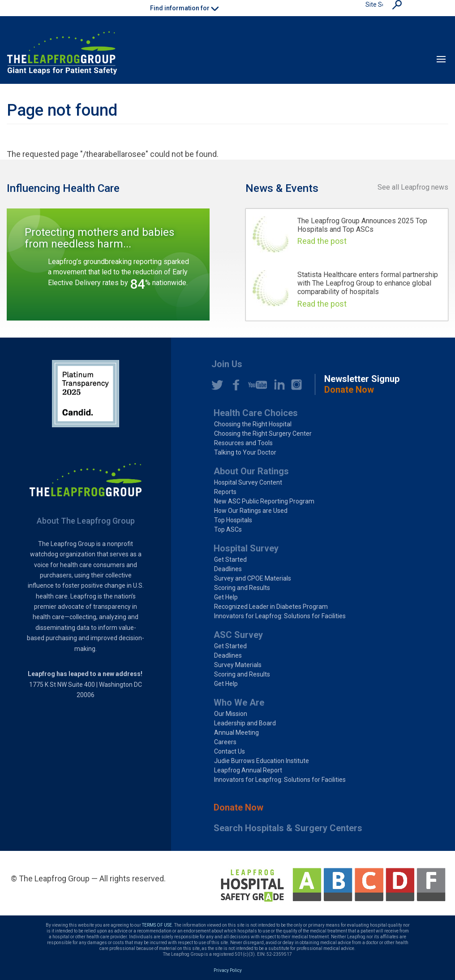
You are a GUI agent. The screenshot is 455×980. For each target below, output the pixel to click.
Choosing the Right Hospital (253, 424)
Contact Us (230, 751)
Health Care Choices (256, 413)
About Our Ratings (251, 471)
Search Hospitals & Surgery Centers (288, 828)
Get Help (226, 597)
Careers (225, 742)
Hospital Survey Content (248, 482)
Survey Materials (238, 665)
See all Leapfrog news (413, 187)
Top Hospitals (233, 520)
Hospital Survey (246, 548)
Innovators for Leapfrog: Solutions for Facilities (280, 616)
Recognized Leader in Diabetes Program (271, 607)
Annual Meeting (236, 733)
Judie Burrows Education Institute (262, 761)
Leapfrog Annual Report (248, 770)
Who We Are (239, 702)
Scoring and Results (242, 588)
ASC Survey (238, 635)
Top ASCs (228, 529)
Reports (225, 492)
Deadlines (228, 569)
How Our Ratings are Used (251, 511)
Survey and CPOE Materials (253, 578)
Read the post (322, 241)
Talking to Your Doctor (245, 452)
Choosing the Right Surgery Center (263, 434)
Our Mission (231, 714)
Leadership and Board (245, 723)
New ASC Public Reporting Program (264, 501)
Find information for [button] (184, 8)
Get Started (230, 559)
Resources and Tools (243, 443)
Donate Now (238, 807)
